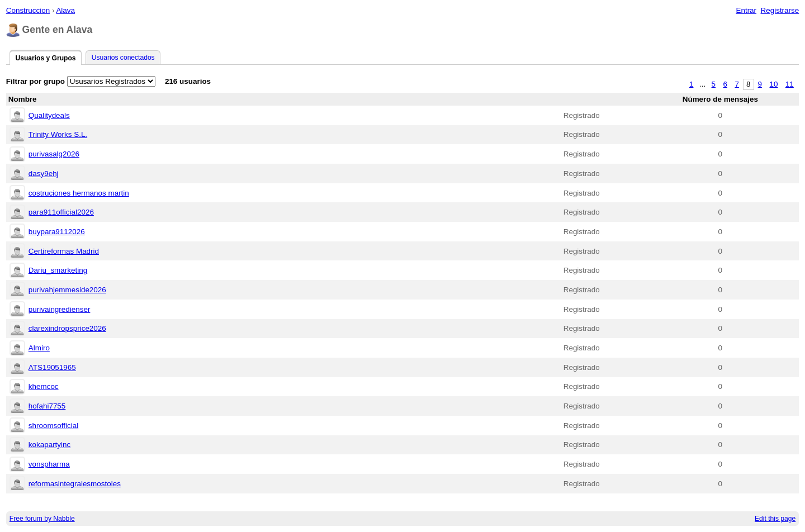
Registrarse (780, 10)
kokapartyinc (49, 445)
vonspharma (49, 464)
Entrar (746, 10)
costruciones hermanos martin (79, 193)
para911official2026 (61, 212)
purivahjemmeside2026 (67, 290)
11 (790, 84)
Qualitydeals (49, 115)
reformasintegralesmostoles (75, 484)
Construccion (28, 10)
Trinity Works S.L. (58, 134)
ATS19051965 (52, 367)
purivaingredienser (60, 309)
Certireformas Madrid (64, 251)
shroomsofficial (53, 426)
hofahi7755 (47, 406)
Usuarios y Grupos (45, 58)
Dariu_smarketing (58, 270)
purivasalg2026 (54, 154)
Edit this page (775, 519)
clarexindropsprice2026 (67, 328)
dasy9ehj (44, 174)
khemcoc (44, 386)
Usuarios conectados (123, 58)
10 (774, 84)
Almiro (39, 348)
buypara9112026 (57, 232)
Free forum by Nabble (42, 519)
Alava (65, 10)
